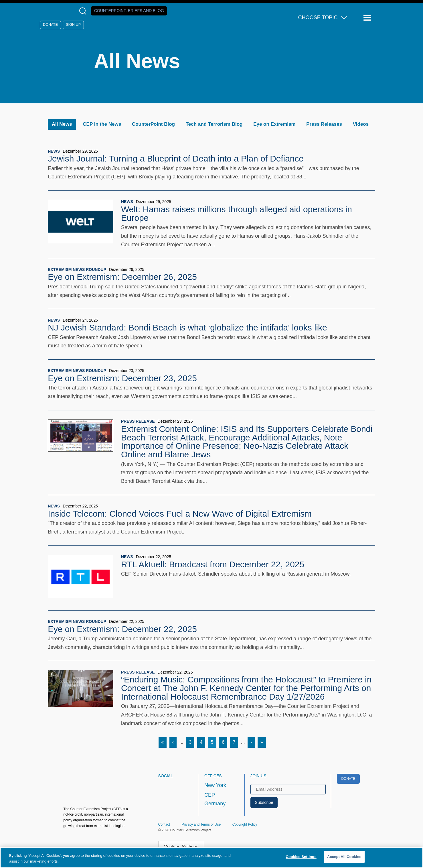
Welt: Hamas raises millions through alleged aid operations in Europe (237, 213)
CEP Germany (215, 799)
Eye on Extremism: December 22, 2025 (122, 629)
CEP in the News (102, 124)
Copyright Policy (245, 824)
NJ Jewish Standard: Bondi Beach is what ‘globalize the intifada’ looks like (187, 327)
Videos (361, 124)
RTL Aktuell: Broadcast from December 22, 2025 (213, 564)
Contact (164, 824)
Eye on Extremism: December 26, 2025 (122, 277)
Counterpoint (129, 11)
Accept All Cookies (344, 857)
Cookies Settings (181, 847)
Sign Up (73, 25)
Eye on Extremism (274, 124)
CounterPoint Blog (153, 124)
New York (215, 785)
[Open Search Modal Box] (84, 11)
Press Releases (324, 124)
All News (62, 124)
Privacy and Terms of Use (201, 824)
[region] (211, 858)
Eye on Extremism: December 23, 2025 (122, 378)
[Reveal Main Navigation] (368, 18)
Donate (50, 25)
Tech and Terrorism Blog (214, 124)
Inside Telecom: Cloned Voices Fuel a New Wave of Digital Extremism (180, 514)
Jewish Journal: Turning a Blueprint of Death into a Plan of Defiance (176, 159)
